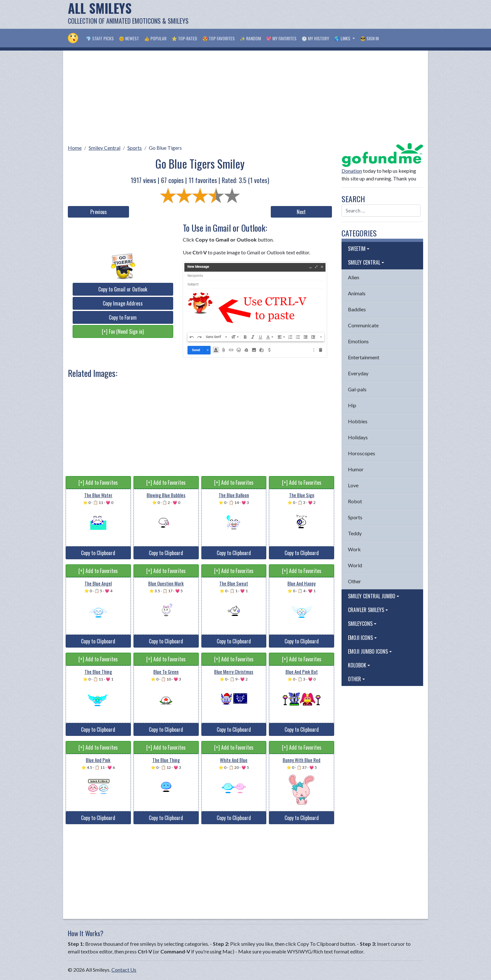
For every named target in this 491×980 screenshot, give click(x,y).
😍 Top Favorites (218, 38)
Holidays (358, 437)
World (355, 565)
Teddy (355, 533)
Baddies (357, 309)
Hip (352, 405)
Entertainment (364, 357)
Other (354, 581)
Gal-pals (357, 389)
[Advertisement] (307, 14)
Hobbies (358, 421)
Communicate (363, 325)
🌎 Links (343, 38)
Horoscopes (362, 453)
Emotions (358, 341)
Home (75, 148)
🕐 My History (315, 38)
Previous (99, 212)
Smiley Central (105, 148)
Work (354, 549)
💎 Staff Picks (100, 38)
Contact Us (124, 970)
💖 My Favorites (281, 38)
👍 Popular (155, 38)
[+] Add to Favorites (98, 482)
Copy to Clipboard (98, 553)
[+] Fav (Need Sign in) (123, 331)
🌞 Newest (129, 38)
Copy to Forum (123, 317)
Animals (357, 293)
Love (353, 485)
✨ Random (250, 38)
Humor (356, 469)
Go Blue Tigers (165, 148)
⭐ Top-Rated (184, 38)
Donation (352, 171)
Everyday (358, 373)
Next (301, 212)
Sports (135, 148)
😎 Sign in (369, 38)
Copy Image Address (123, 303)
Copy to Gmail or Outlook (123, 289)
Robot (355, 501)
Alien (354, 277)
